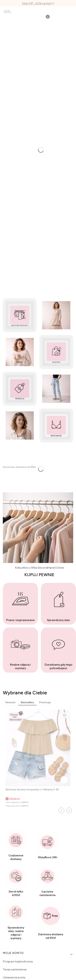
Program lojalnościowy (18, 961)
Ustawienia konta (14, 977)
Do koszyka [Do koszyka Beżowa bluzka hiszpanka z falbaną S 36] (64, 780)
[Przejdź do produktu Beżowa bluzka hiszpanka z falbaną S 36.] (38, 748)
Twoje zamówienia (15, 969)
